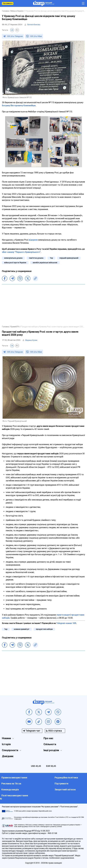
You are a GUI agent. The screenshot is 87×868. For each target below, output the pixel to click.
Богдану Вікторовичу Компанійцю (19, 105)
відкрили (33, 240)
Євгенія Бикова (34, 25)
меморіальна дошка (13, 258)
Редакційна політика (66, 778)
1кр (51, 258)
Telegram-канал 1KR (66, 623)
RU (17, 30)
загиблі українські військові (45, 263)
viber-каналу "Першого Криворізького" (21, 252)
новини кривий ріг (22, 629)
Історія (6, 744)
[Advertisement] (43, 305)
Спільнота (50, 744)
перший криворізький (69, 258)
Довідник (8, 756)
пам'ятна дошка (36, 258)
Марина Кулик (31, 340)
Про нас (48, 738)
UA (12, 30)
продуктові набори (44, 629)
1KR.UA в (15, 36)
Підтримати (8, 3)
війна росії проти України (15, 263)
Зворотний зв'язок (65, 790)
